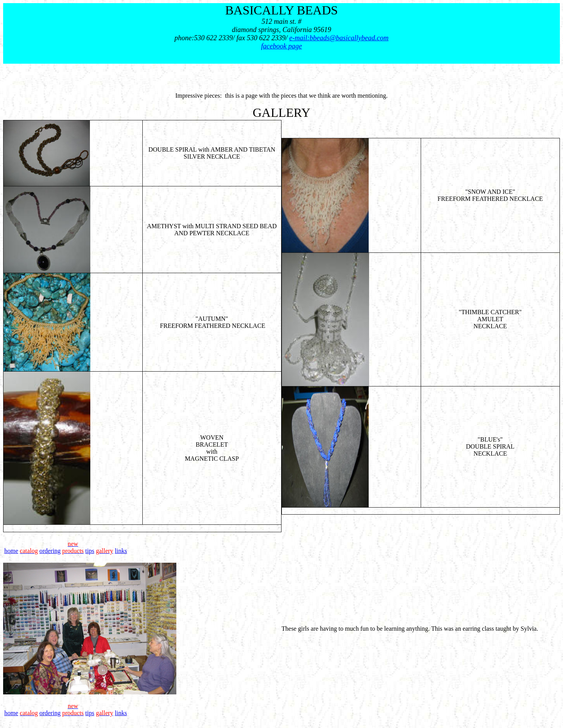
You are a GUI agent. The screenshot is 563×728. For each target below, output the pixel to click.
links (121, 551)
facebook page (281, 46)
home (11, 551)
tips (90, 551)
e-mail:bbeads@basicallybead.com (339, 38)
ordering (50, 551)
